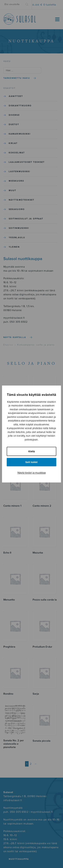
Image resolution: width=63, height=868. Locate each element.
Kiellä (32, 451)
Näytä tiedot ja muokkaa (32, 473)
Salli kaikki (32, 462)
